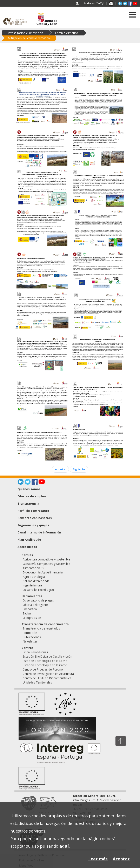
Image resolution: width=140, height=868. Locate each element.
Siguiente (79, 469)
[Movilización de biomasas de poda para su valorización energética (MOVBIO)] (42, 443)
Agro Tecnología (34, 577)
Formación (30, 633)
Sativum (28, 613)
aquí (64, 846)
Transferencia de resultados (41, 628)
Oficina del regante (35, 605)
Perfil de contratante (33, 511)
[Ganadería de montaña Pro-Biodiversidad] (42, 270)
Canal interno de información (39, 532)
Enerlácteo (30, 609)
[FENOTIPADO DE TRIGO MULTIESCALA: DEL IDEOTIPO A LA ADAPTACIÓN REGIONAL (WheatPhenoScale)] (98, 187)
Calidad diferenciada (36, 581)
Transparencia (28, 503)
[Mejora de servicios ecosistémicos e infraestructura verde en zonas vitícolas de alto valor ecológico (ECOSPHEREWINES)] (98, 106)
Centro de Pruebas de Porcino (43, 669)
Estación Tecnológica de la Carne (45, 665)
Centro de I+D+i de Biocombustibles (47, 678)
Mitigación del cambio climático (29, 38)
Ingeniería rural (33, 585)
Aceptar (121, 859)
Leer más (98, 859)
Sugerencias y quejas (33, 525)
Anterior (60, 469)
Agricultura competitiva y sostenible (46, 559)
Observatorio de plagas (38, 600)
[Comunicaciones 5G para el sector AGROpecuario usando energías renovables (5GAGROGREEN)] (98, 229)
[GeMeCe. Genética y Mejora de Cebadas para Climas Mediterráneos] (98, 352)
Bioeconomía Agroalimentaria (43, 572)
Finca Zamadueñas (35, 652)
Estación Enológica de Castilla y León (47, 656)
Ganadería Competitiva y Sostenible (46, 564)
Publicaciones (32, 637)
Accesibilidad (27, 547)
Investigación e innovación (25, 33)
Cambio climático (67, 33)
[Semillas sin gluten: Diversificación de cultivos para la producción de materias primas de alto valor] (98, 65)
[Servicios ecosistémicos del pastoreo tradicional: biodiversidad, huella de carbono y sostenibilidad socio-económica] (42, 147)
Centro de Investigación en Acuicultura (48, 674)
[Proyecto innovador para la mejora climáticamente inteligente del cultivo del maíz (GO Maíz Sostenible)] (98, 311)
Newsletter (30, 641)
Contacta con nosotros (35, 518)
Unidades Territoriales (37, 682)
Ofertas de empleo (32, 496)
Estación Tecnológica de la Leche (45, 661)
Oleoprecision (32, 618)
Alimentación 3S (33, 568)
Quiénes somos (29, 489)
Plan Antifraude (29, 540)
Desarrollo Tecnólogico (38, 590)
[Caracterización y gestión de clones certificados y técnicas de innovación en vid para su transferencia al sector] (98, 399)
